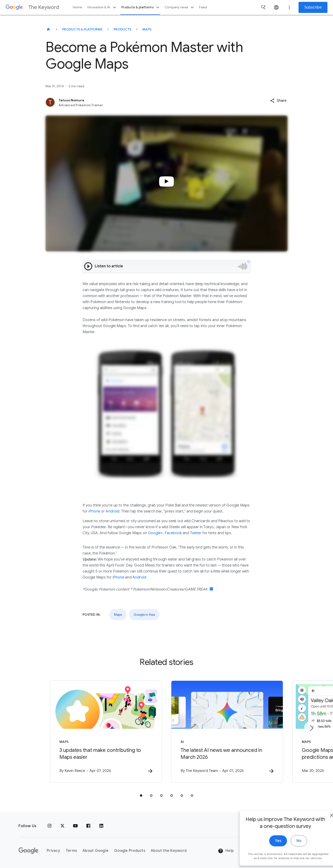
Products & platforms (141, 7)
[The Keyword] (48, 29)
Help (226, 851)
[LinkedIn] (101, 826)
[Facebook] (88, 826)
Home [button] (77, 7)
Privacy (53, 851)
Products (122, 29)
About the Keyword (169, 851)
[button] (278, 101)
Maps (147, 29)
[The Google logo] (28, 851)
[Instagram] (49, 826)
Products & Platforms (82, 29)
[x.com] (62, 826)
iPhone (94, 511)
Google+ (155, 533)
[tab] (141, 796)
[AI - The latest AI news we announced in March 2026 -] (227, 732)
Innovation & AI (102, 7)
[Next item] (311, 728)
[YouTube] (75, 826)
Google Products (130, 851)
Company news (180, 7)
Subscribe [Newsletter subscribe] (313, 7)
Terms (71, 851)
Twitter (196, 533)
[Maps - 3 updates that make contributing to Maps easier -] (106, 732)
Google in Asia (144, 615)
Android (113, 511)
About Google (96, 851)
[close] (319, 852)
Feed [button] (203, 7)
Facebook (173, 533)
